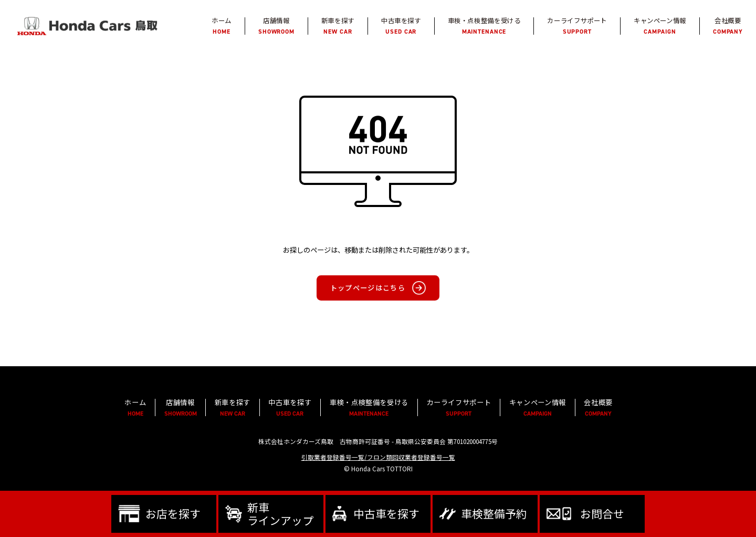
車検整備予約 (494, 513)
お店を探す (173, 513)
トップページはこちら (368, 288)
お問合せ (602, 513)
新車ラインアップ (280, 514)
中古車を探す (386, 513)
